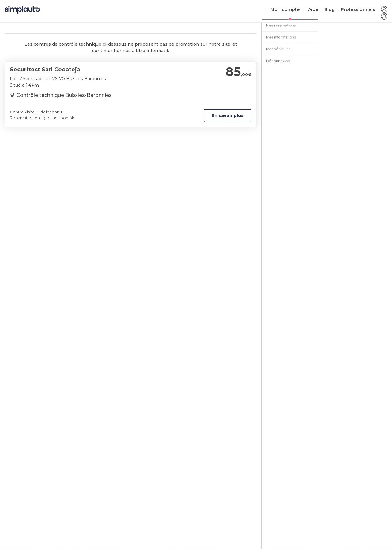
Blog (330, 9)
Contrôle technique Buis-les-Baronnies (64, 95)
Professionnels (358, 9)
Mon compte (285, 9)
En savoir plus (228, 115)
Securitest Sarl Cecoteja (45, 70)
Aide (313, 9)
